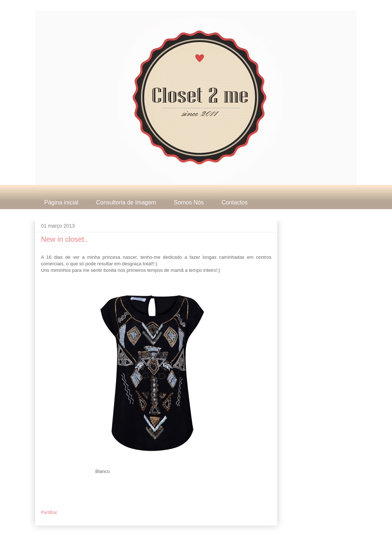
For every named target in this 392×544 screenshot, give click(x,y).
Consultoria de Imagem (126, 202)
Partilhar (49, 512)
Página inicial (61, 202)
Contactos (234, 202)
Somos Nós (189, 202)
